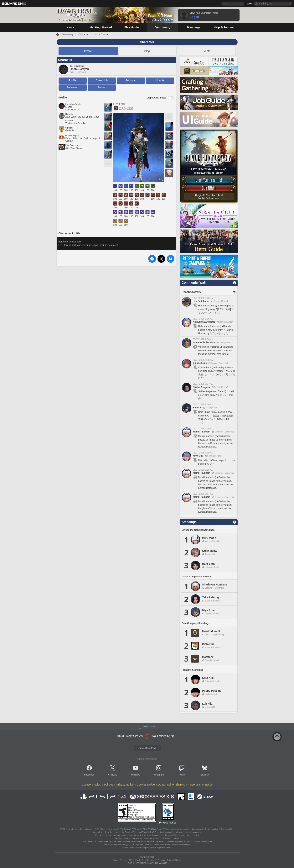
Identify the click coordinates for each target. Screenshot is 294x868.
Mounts (160, 80)
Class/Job (102, 80)
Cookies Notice (146, 785)
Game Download (147, 748)
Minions (131, 80)
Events (206, 51)
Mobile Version (149, 727)
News (114, 775)
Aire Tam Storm (74, 148)
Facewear (72, 87)
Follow (102, 87)
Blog (147, 51)
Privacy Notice (125, 785)
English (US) (265, 4)
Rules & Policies (103, 785)
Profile (88, 51)
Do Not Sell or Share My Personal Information (185, 785)
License (86, 785)
